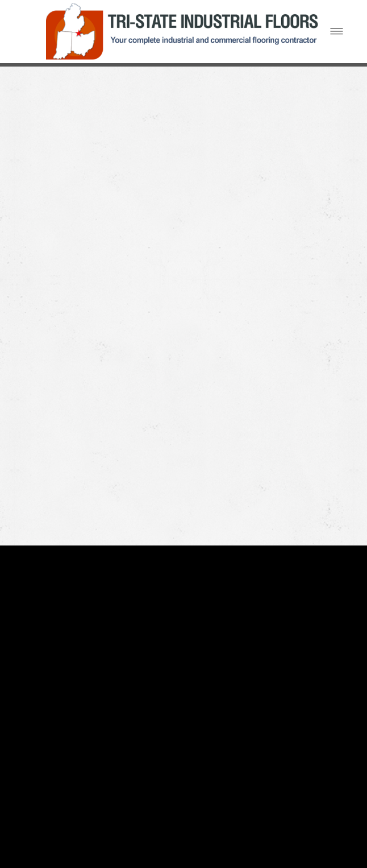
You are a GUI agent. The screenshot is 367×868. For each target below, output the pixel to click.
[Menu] (337, 32)
